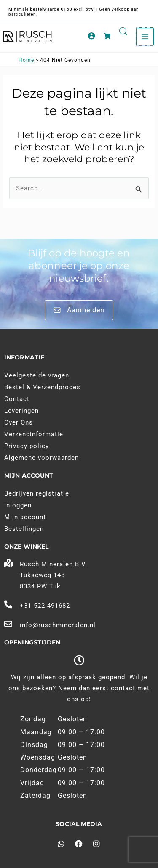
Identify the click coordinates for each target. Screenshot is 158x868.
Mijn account (25, 517)
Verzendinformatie (34, 434)
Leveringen (21, 411)
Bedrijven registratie (37, 493)
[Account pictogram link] (91, 36)
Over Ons (19, 422)
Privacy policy (27, 446)
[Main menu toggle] (145, 37)
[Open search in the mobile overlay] (123, 32)
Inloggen (18, 505)
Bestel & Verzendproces (42, 387)
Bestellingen (24, 529)
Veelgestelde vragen (37, 375)
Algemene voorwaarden (42, 458)
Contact (17, 399)
